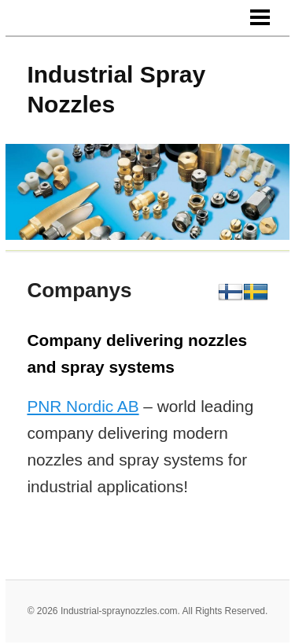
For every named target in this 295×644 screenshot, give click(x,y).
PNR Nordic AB (83, 406)
